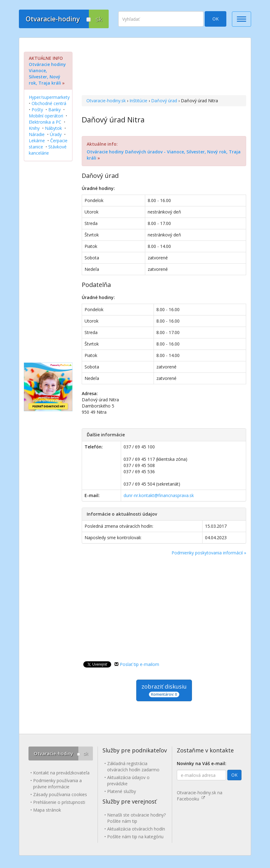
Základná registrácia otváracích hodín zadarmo (133, 767)
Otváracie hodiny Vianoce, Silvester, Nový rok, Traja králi (47, 74)
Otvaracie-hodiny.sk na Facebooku (200, 796)
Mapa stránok (47, 810)
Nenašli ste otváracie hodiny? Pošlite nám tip (136, 818)
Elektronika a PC (45, 122)
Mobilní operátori (46, 116)
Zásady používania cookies (60, 794)
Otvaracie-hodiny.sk (106, 101)
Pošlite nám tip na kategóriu (135, 837)
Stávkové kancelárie (48, 150)
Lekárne (37, 141)
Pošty (37, 110)
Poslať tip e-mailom (139, 664)
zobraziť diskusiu (164, 690)
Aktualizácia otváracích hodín (136, 829)
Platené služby (122, 791)
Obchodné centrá (49, 103)
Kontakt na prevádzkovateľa (61, 773)
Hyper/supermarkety (49, 97)
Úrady (56, 134)
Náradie (37, 134)
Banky (54, 110)
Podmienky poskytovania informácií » (209, 553)
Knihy (34, 128)
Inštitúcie (138, 101)
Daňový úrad (164, 101)
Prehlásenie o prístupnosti (59, 802)
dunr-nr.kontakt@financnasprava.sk (159, 495)
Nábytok (53, 128)
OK (216, 19)
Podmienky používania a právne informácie (57, 784)
